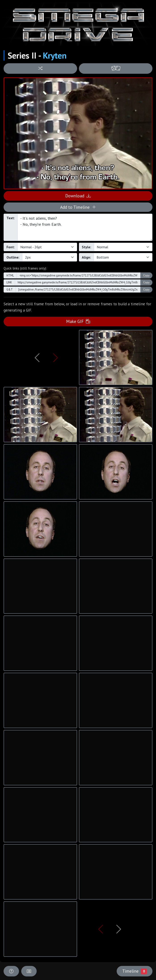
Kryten (55, 55)
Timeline (135, 971)
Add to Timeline (78, 207)
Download (78, 196)
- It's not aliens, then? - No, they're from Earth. (85, 227)
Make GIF (78, 321)
